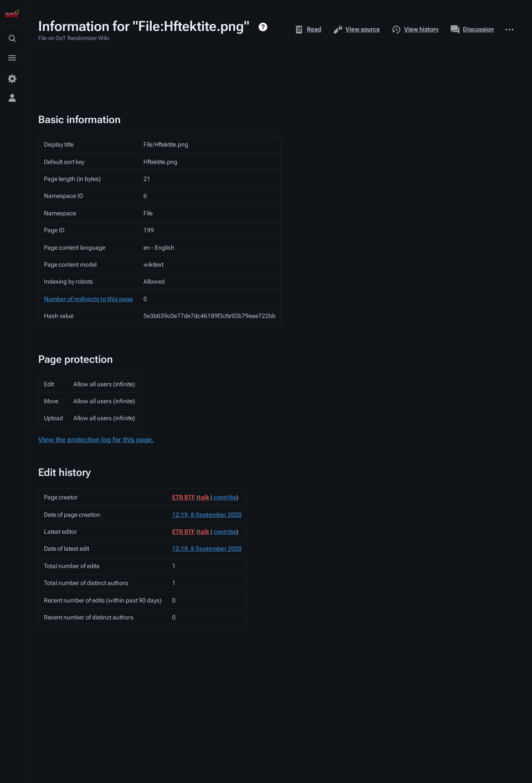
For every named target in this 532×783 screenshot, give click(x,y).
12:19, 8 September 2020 (207, 515)
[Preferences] (12, 79)
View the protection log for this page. (96, 440)
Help (264, 27)
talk (204, 497)
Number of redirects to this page (88, 299)
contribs (225, 497)
